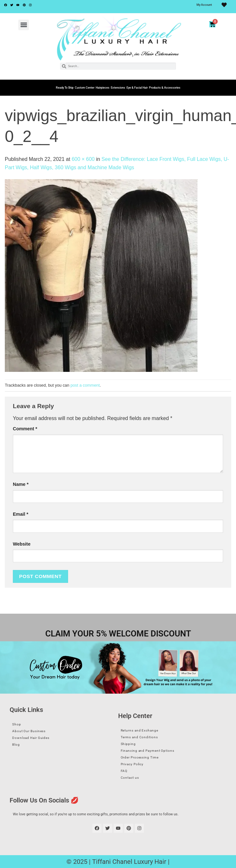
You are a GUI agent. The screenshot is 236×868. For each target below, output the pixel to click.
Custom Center (85, 88)
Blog (16, 745)
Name (21, 484)
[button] (24, 25)
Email (21, 514)
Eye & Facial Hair (137, 88)
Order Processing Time (140, 757)
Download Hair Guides (31, 738)
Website (22, 544)
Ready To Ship (65, 88)
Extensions (118, 88)
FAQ (124, 771)
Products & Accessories (165, 88)
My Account (204, 5)
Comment (25, 429)
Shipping (128, 744)
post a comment (85, 385)
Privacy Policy (132, 764)
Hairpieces (103, 88)
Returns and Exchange (140, 730)
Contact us (130, 778)
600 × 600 (83, 159)
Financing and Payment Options (148, 751)
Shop (17, 724)
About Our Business (29, 731)
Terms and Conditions (139, 737)
